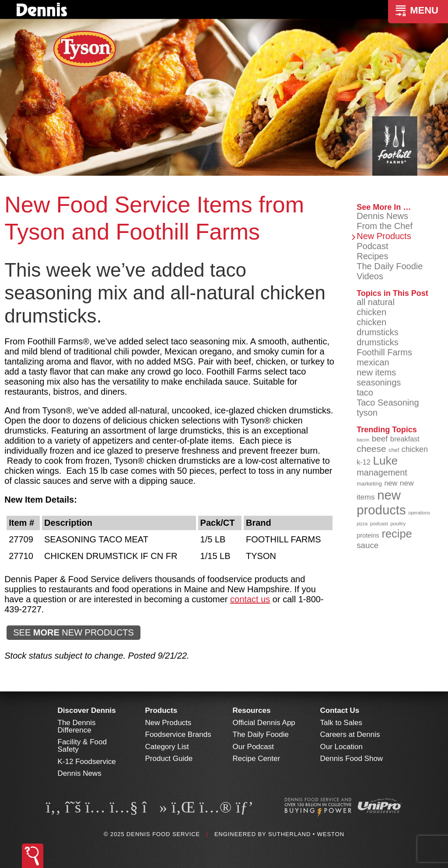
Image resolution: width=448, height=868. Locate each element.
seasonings (379, 382)
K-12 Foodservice (87, 762)
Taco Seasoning (388, 403)
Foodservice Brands (178, 734)
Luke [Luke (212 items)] (385, 461)
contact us (250, 599)
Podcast (372, 246)
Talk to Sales (341, 723)
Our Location (341, 747)
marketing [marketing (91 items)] (369, 484)
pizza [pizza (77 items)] (362, 524)
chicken (371, 312)
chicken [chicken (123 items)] (415, 449)
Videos (370, 276)
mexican (373, 362)
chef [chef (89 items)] (394, 450)
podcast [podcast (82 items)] (379, 523)
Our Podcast (254, 747)
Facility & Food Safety (82, 746)
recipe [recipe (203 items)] (397, 534)
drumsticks (378, 342)
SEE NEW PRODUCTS (73, 632)
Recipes (372, 256)
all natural (376, 302)
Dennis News (382, 216)
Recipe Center (257, 759)
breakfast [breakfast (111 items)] (405, 439)
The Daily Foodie (390, 266)
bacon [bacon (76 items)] (363, 440)
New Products (384, 236)
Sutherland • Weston (306, 834)
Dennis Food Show (352, 759)
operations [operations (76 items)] (419, 513)
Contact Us (340, 710)
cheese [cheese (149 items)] (371, 449)
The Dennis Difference (77, 726)
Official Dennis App (264, 723)
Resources (252, 710)
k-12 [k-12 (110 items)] (364, 462)
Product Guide (169, 759)
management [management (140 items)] (382, 472)
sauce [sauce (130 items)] (367, 545)
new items (376, 372)
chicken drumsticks (378, 327)
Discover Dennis (87, 710)
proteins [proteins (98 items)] (368, 535)
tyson (367, 413)
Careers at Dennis (350, 734)
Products (161, 710)
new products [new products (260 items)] (381, 502)
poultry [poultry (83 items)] (398, 523)
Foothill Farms (384, 352)
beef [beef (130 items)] (380, 439)
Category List (167, 747)
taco (365, 392)
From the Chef (385, 226)
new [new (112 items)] (391, 483)
